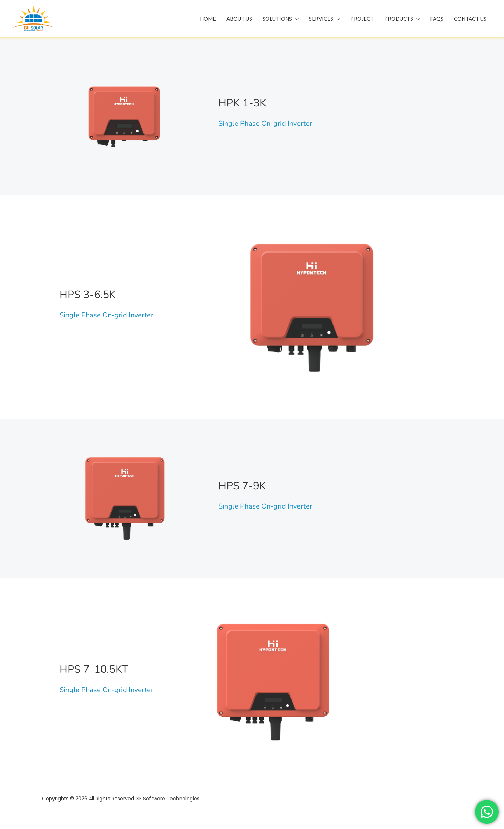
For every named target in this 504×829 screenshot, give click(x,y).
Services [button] (324, 19)
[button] (295, 19)
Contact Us (470, 19)
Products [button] (402, 19)
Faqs (437, 19)
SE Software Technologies (168, 799)
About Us (239, 19)
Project (362, 19)
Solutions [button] (281, 19)
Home (208, 19)
